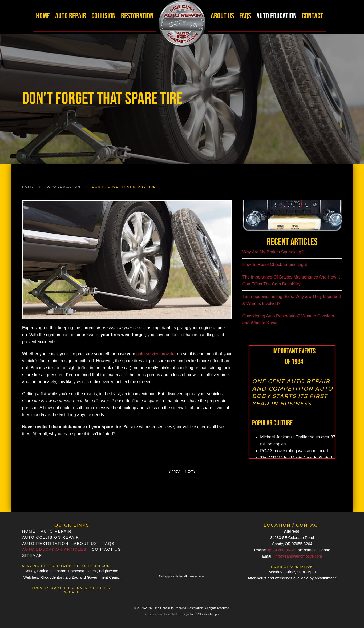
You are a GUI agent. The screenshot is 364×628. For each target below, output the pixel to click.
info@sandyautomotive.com (298, 556)
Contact (313, 16)
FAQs (245, 16)
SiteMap (32, 555)
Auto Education (276, 16)
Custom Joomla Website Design (167, 614)
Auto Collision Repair (51, 537)
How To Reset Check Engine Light (275, 265)
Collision (104, 16)
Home (43, 16)
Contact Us (106, 549)
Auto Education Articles (54, 549)
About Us (222, 16)
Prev (174, 472)
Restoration (137, 16)
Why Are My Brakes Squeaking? (273, 252)
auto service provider (156, 354)
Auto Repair (71, 16)
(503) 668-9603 (281, 550)
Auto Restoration (45, 544)
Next (190, 472)
